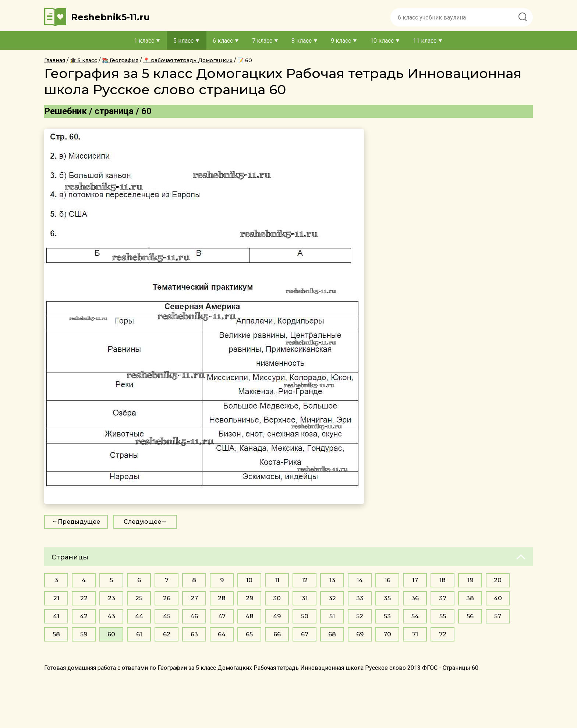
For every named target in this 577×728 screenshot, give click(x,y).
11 (277, 580)
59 (84, 634)
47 (222, 616)
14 (360, 580)
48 (249, 616)
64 (222, 634)
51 (332, 616)
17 (415, 580)
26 (167, 598)
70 (387, 634)
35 (387, 598)
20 (498, 580)
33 (360, 598)
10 (249, 580)
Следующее (142, 522)
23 (111, 598)
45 (167, 616)
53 (387, 616)
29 (249, 598)
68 (332, 634)
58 (56, 634)
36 (415, 598)
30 (277, 598)
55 (443, 616)
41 (56, 616)
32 (332, 598)
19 (470, 580)
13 (332, 580)
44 (139, 616)
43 (111, 616)
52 (360, 616)
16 (387, 580)
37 (443, 598)
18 (443, 580)
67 (305, 634)
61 (139, 634)
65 (249, 634)
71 (415, 634)
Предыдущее (79, 522)
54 (415, 616)
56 (470, 616)
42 (84, 616)
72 (443, 634)
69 (360, 634)
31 (305, 598)
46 (194, 616)
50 (305, 616)
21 (56, 598)
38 (470, 598)
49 (277, 616)
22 (84, 598)
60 (111, 634)
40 (498, 598)
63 (194, 634)
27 (194, 598)
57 (498, 616)
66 (277, 634)
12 (305, 580)
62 (167, 634)
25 (139, 598)
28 (222, 598)
